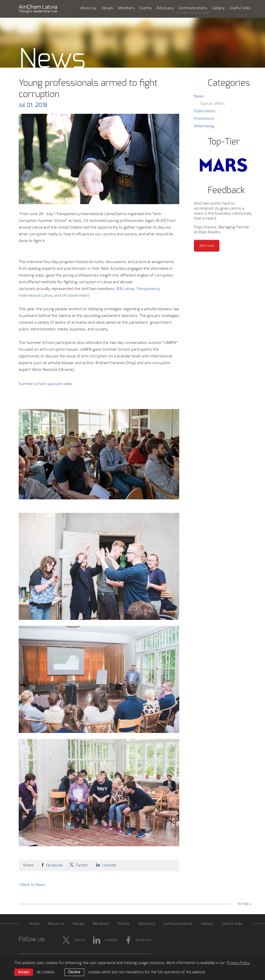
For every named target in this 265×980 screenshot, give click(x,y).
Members (126, 8)
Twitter (79, 865)
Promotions (204, 119)
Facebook (52, 865)
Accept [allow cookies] (24, 972)
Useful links (240, 8)
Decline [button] (74, 972)
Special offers (213, 104)
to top (243, 904)
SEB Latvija (125, 289)
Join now (207, 246)
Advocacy (165, 8)
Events (146, 8)
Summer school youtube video (46, 384)
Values (107, 8)
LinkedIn (105, 865)
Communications (193, 8)
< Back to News (32, 885)
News (199, 96)
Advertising (204, 126)
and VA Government (72, 296)
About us (88, 8)
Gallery (218, 8)
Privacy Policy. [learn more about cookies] (239, 963)
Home (34, 924)
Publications (205, 111)
